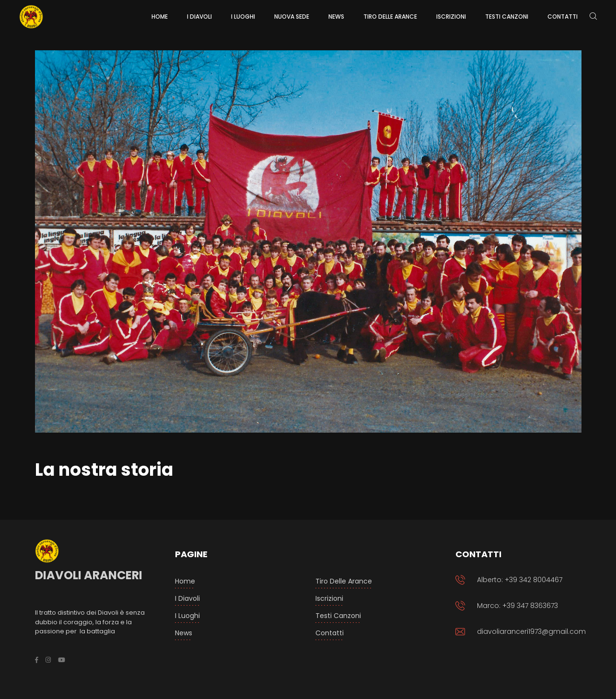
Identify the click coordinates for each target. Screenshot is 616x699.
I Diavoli (187, 598)
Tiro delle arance (344, 581)
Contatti (330, 633)
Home (185, 581)
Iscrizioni (329, 598)
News (184, 633)
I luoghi (187, 616)
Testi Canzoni (338, 616)
